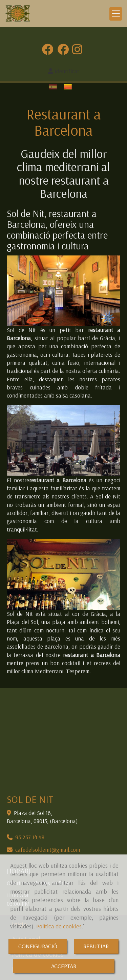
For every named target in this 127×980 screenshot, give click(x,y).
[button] (63, 71)
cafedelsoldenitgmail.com (48, 850)
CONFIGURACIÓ (38, 946)
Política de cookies (59, 926)
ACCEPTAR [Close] (64, 966)
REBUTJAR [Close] (96, 946)
